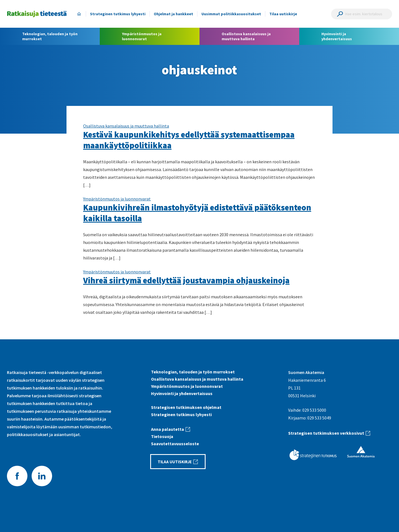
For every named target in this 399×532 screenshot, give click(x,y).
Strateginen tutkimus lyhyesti (118, 14)
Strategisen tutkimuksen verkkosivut (326, 433)
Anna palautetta (167, 429)
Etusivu (79, 14)
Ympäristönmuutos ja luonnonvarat (117, 199)
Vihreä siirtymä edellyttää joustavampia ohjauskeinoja (186, 280)
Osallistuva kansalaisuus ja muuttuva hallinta (126, 126)
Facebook (17, 476)
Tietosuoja (162, 436)
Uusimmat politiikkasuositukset (231, 14)
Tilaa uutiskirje (283, 14)
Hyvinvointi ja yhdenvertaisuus (182, 393)
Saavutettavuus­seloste (175, 444)
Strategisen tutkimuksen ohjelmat (186, 407)
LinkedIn (42, 476)
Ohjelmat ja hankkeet (173, 14)
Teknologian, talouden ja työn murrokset (193, 372)
